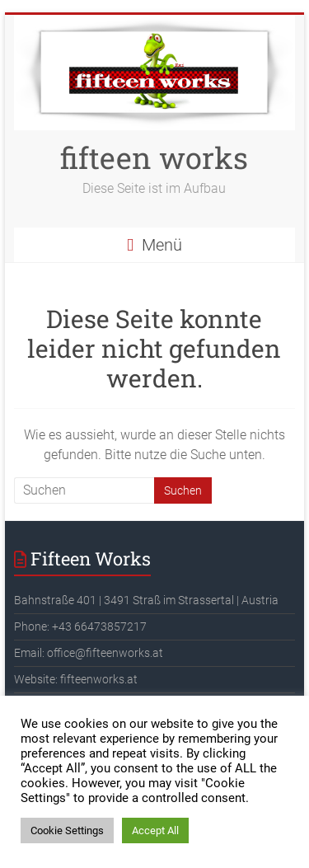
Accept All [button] (155, 830)
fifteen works (154, 157)
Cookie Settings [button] (67, 830)
